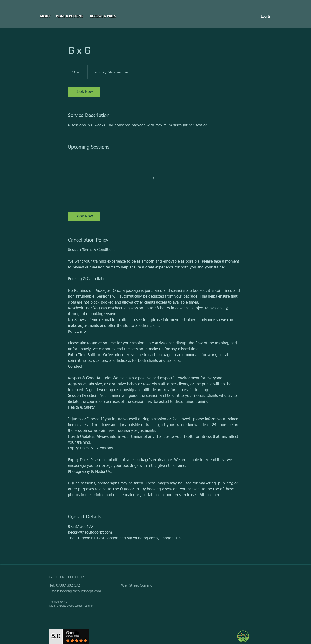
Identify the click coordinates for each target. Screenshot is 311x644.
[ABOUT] (45, 16)
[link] (84, 92)
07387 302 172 (68, 586)
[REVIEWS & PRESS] (103, 16)
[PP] (306, 1)
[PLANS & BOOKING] (69, 16)
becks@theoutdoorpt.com (81, 591)
